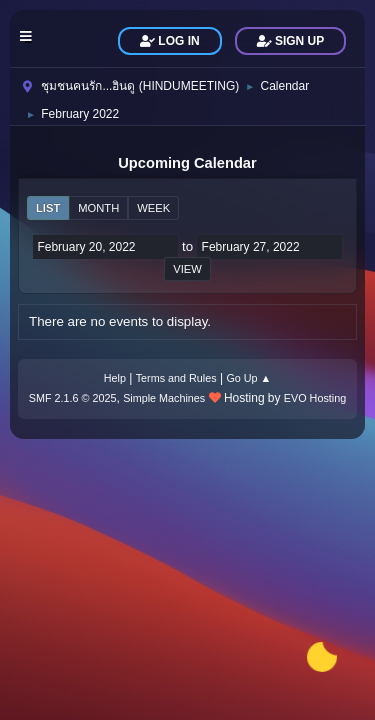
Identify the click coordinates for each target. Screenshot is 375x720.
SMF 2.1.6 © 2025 (73, 398)
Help (115, 378)
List (48, 208)
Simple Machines (164, 398)
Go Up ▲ (248, 378)
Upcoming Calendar (187, 163)
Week (153, 208)
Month (98, 208)
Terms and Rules (176, 378)
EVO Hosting (315, 398)
